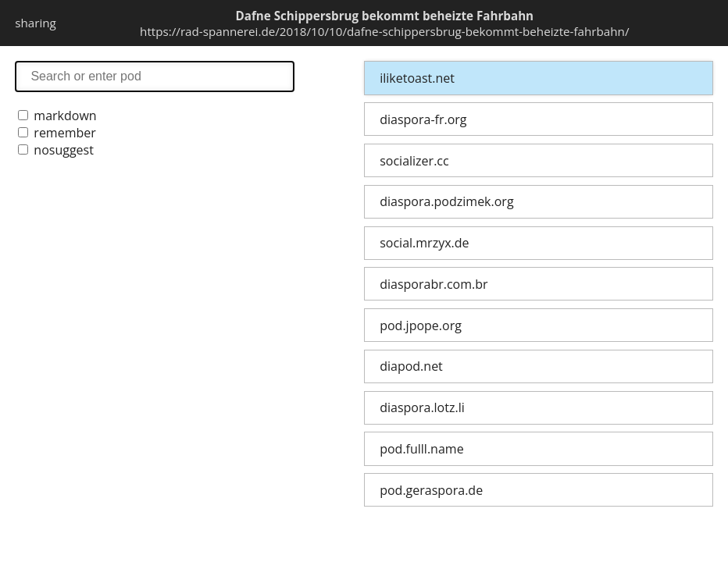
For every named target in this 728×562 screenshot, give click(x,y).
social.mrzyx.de (424, 243)
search (154, 76)
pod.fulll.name (421, 449)
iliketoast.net (417, 78)
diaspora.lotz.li (422, 407)
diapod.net (411, 366)
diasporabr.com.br (434, 284)
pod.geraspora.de (431, 490)
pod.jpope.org (421, 325)
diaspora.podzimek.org (446, 201)
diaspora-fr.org (423, 119)
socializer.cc (414, 161)
